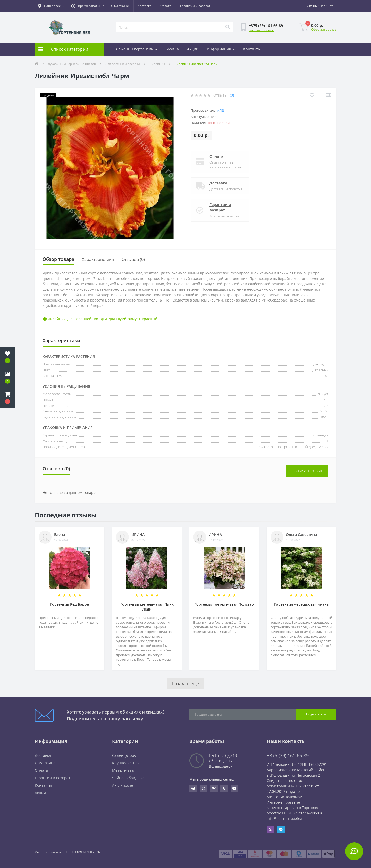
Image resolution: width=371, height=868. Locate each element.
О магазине (120, 6)
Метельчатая (124, 770)
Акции (193, 49)
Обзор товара (58, 259)
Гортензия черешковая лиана (301, 604)
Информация (221, 49)
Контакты (252, 49)
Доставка (145, 6)
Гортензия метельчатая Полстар (224, 604)
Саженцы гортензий (137, 49)
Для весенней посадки (123, 64)
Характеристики (98, 259)
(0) (232, 95)
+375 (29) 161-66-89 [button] (288, 756)
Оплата (166, 6)
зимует (134, 319)
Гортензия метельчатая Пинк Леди (147, 607)
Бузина (172, 49)
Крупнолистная (126, 763)
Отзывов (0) (133, 259)
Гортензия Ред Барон (70, 604)
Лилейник (157, 64)
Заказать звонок (261, 30)
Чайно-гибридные (128, 778)
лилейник (57, 319)
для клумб (117, 319)
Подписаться (316, 714)
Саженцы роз (124, 755)
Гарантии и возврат (195, 6)
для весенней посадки (87, 319)
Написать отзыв (307, 471)
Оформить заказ (324, 29)
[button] (51, 6)
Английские (123, 785)
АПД (221, 110)
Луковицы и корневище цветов (72, 64)
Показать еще (185, 684)
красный (150, 319)
